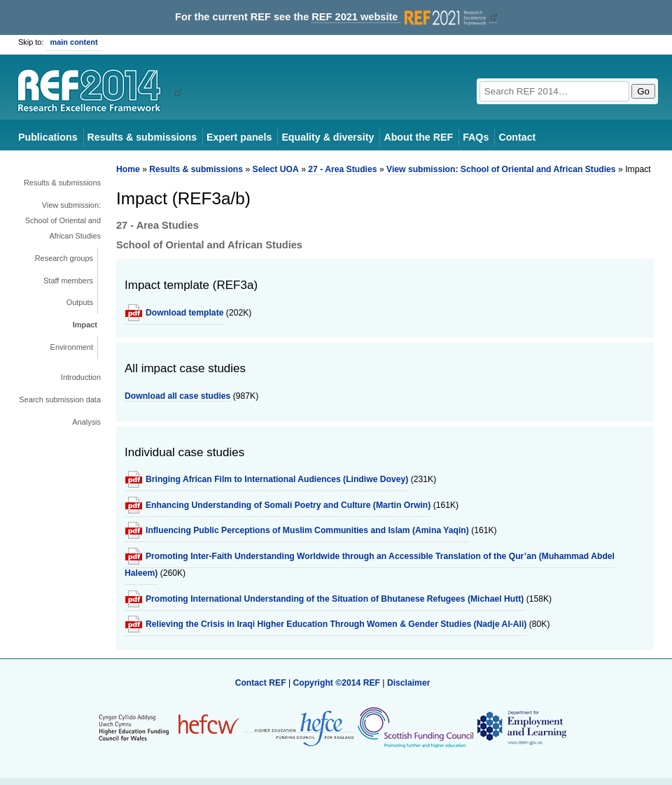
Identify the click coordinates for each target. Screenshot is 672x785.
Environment (72, 347)
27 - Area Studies (342, 169)
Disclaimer (409, 683)
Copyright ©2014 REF (337, 683)
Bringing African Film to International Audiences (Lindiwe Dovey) (277, 479)
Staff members (68, 281)
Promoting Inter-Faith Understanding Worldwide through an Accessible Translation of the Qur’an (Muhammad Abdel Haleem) (370, 565)
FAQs (476, 137)
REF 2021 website (400, 17)
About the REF (418, 137)
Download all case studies (177, 396)
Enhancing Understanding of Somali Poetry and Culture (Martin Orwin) (288, 505)
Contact (517, 137)
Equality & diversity (328, 137)
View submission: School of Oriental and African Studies (63, 220)
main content (74, 42)
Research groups (64, 258)
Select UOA (276, 169)
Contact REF (261, 683)
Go (643, 91)
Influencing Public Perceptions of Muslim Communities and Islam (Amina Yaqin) (307, 530)
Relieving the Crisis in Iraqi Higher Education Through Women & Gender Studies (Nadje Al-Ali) (336, 624)
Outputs (80, 302)
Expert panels (239, 137)
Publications (48, 137)
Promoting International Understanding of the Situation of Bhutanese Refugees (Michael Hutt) (335, 599)
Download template (184, 313)
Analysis (86, 422)
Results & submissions (142, 137)
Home (128, 169)
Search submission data (60, 399)
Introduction (81, 377)
